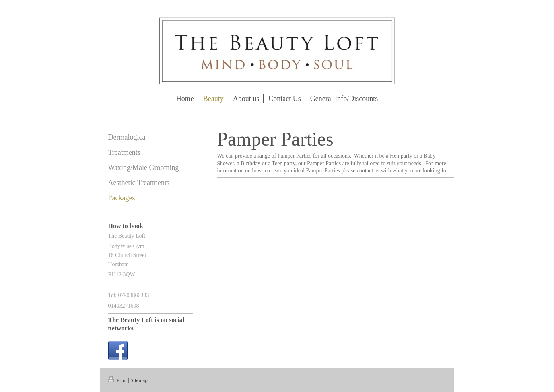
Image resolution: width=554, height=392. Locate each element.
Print (118, 380)
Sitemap (139, 380)
